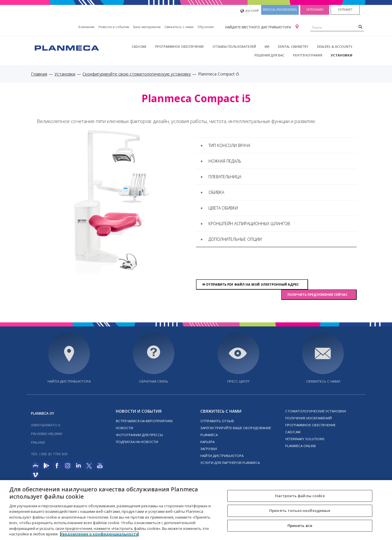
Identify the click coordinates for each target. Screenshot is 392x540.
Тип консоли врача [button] (225, 145)
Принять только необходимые (300, 510)
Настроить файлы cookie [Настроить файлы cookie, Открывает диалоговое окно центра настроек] (300, 496)
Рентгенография (308, 55)
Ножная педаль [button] (221, 161)
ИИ (267, 46)
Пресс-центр (238, 381)
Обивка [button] (212, 192)
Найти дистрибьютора (69, 381)
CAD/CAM (139, 46)
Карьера (207, 442)
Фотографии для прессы (139, 435)
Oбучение (206, 27)
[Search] (360, 27)
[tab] (276, 145)
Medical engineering (280, 10)
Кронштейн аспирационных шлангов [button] (245, 224)
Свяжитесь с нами (179, 27)
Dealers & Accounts (335, 46)
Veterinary (315, 10)
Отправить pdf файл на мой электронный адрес (252, 284)
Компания (86, 27)
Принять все (300, 526)
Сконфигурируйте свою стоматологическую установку (137, 74)
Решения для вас (269, 55)
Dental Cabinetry (293, 46)
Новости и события (114, 27)
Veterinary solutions (305, 439)
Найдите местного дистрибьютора (259, 27)
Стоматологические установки (316, 411)
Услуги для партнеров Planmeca (230, 463)
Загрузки (209, 449)
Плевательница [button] (221, 177)
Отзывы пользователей (234, 46)
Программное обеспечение (179, 46)
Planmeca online (301, 446)
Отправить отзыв (217, 421)
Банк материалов (147, 27)
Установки (342, 55)
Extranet (345, 10)
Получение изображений (308, 418)
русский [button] (249, 11)
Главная (39, 74)
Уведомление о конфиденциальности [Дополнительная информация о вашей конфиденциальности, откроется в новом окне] (99, 534)
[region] (196, 510)
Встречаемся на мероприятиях (144, 421)
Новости (124, 428)
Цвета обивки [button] (219, 208)
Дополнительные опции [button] (231, 239)
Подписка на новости (137, 442)
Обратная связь (154, 381)
